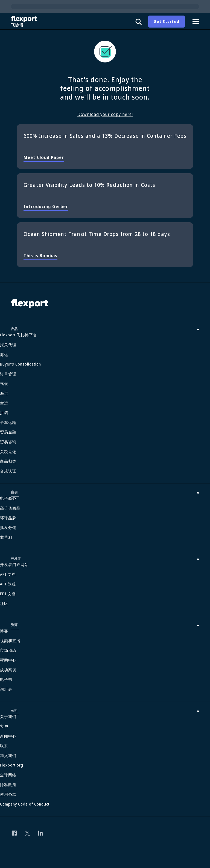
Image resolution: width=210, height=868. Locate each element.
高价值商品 (10, 508)
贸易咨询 (8, 442)
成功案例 (8, 670)
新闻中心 (8, 736)
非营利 (6, 537)
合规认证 (8, 471)
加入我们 (8, 755)
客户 (4, 726)
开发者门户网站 (14, 565)
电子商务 (8, 498)
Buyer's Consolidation (21, 364)
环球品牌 (8, 518)
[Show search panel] (138, 22)
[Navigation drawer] (196, 22)
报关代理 (8, 345)
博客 (4, 631)
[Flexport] (25, 21)
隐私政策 (8, 785)
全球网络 (8, 775)
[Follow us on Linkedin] (40, 833)
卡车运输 (8, 422)
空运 (4, 403)
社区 (4, 604)
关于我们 (8, 716)
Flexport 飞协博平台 (19, 335)
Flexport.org (12, 765)
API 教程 (8, 584)
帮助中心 (8, 660)
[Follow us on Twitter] (27, 833)
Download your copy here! (105, 114)
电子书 (6, 679)
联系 (4, 746)
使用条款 (8, 794)
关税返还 (8, 452)
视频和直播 (10, 641)
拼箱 (4, 413)
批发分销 (8, 527)
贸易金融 (8, 432)
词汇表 (6, 689)
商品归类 (8, 461)
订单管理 (8, 374)
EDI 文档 (8, 594)
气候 (4, 383)
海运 (4, 354)
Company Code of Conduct (25, 804)
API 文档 (8, 574)
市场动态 (8, 650)
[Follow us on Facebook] (14, 833)
